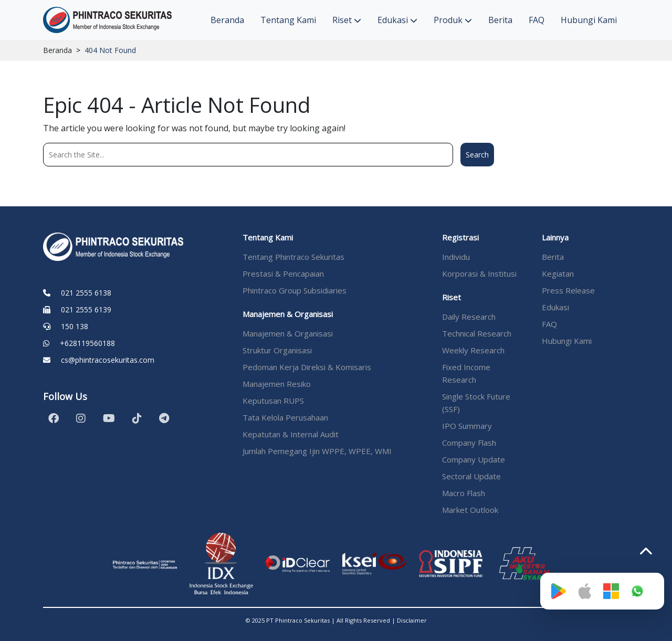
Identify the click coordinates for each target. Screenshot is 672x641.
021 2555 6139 (86, 309)
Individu (456, 257)
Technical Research (477, 333)
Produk (453, 20)
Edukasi (397, 20)
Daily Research (469, 317)
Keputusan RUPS (273, 401)
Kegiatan (558, 274)
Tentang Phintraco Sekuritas (293, 257)
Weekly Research (473, 350)
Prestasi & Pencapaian (283, 274)
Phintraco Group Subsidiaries (295, 290)
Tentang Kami (288, 20)
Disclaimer (412, 620)
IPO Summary (467, 426)
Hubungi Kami (589, 20)
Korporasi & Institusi (479, 274)
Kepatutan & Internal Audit (291, 434)
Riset (347, 20)
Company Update (474, 459)
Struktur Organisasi (277, 350)
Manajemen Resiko (277, 384)
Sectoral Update (471, 476)
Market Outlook (470, 510)
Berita (500, 20)
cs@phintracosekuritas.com (108, 360)
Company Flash (469, 443)
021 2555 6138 (86, 293)
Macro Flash (464, 493)
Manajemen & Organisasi (288, 333)
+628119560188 (87, 343)
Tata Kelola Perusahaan (285, 417)
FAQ (537, 20)
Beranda (227, 20)
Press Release (568, 290)
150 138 (75, 326)
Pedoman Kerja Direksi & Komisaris (307, 367)
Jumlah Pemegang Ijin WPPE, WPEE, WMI (317, 451)
